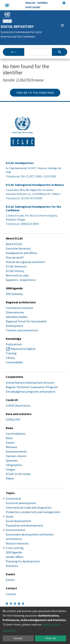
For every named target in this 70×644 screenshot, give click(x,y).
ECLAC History (15, 271)
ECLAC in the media (18, 474)
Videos (10, 478)
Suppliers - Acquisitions (21, 280)
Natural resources (17, 543)
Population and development (25, 525)
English (30, 3)
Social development (18, 521)
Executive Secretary (18, 248)
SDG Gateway (14, 294)
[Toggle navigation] (62, 25)
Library (10, 358)
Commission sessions (20, 308)
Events (10, 442)
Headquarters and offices (21, 253)
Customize (10, 631)
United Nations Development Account (30, 383)
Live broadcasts (16, 434)
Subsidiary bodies (17, 317)
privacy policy (51, 624)
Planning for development (23, 561)
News (9, 438)
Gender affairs (15, 557)
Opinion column (16, 456)
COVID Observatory (18, 405)
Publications (14, 344)
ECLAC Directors (16, 266)
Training (11, 353)
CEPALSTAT (13, 419)
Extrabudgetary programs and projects (31, 391)
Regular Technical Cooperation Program (32, 387)
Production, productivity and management (33, 512)
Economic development (21, 503)
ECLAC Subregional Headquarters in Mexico (35, 185)
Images (11, 469)
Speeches (12, 460)
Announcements (16, 451)
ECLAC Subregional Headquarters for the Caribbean (33, 208)
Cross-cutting (15, 548)
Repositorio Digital (23, 349)
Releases (11, 447)
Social (10, 516)
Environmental (15, 530)
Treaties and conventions (22, 330)
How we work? (15, 257)
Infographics (14, 465)
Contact (11, 594)
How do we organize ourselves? (26, 262)
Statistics (12, 566)
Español (43, 3)
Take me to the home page (35, 93)
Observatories (15, 312)
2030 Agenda (14, 552)
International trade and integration (29, 507)
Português (33, 7)
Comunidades (14, 362)
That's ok (51, 638)
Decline (18, 638)
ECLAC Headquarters (20, 163)
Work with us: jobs (17, 275)
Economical (13, 499)
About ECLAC (14, 244)
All (13, 52)
